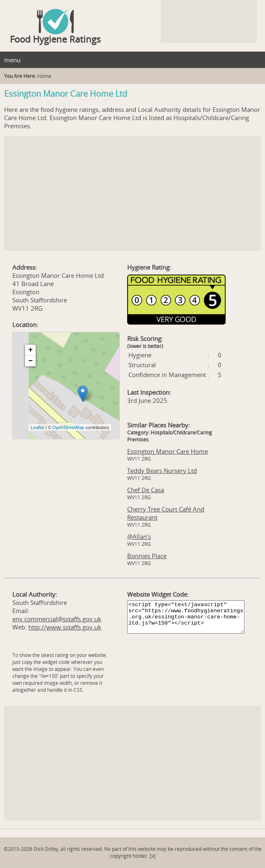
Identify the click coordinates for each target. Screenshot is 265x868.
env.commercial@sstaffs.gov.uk (57, 619)
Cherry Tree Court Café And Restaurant (166, 513)
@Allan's (139, 536)
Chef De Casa (146, 490)
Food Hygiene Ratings (55, 39)
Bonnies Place (147, 556)
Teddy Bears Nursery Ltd (162, 470)
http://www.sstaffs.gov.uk (65, 627)
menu (12, 60)
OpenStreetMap (69, 427)
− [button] (31, 361)
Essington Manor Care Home (168, 451)
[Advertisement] (132, 193)
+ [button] (31, 350)
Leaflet (38, 427)
